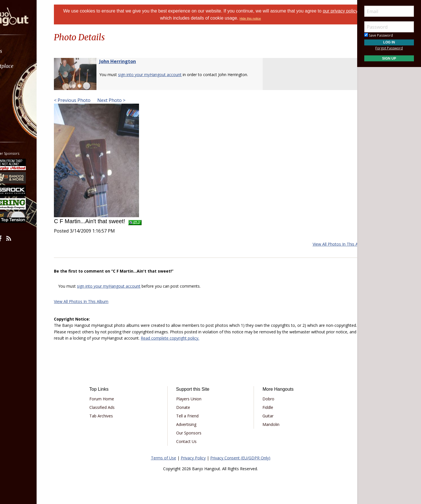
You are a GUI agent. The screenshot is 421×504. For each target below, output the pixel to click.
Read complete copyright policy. (239, 338)
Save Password (379, 35)
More (18, 111)
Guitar (264, 416)
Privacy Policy (193, 458)
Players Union (192, 399)
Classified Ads (114, 407)
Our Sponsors (192, 433)
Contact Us (190, 441)
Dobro (265, 399)
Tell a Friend (191, 416)
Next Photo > (125, 100)
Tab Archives (113, 416)
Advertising (190, 424)
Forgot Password (389, 48)
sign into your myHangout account (164, 75)
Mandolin (267, 424)
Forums (21, 51)
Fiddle (264, 407)
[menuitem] (32, 51)
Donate (187, 407)
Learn (19, 81)
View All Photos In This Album (326, 244)
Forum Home (113, 399)
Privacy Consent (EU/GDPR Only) (240, 458)
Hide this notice (265, 18)
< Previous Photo (86, 100)
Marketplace (26, 66)
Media (19, 96)
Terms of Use (164, 458)
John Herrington (132, 61)
